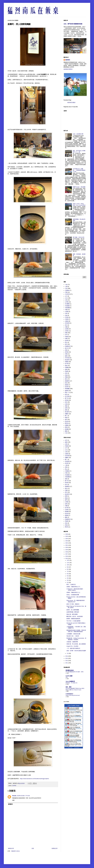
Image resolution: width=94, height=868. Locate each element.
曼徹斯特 (67, 381)
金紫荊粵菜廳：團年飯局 (73, 612)
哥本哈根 (67, 358)
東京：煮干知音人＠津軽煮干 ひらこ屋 (79, 151)
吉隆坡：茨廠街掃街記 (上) (73, 592)
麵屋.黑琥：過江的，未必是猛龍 (75, 616)
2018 (67, 552)
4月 (68, 578)
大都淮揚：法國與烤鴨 (72, 642)
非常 (67, 677)
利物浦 (67, 337)
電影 (66, 406)
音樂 (66, 354)
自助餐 (67, 329)
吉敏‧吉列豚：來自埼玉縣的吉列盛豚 (76, 651)
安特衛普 (67, 323)
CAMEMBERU (69, 694)
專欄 (66, 377)
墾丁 (66, 416)
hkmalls (14, 796)
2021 (67, 545)
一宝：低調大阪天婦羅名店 (73, 648)
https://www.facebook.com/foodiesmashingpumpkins (34, 779)
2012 (67, 661)
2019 (67, 550)
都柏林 (67, 385)
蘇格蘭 (67, 429)
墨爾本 (67, 414)
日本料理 (14, 786)
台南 (66, 300)
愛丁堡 (67, 398)
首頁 (33, 848)
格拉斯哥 (67, 360)
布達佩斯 (67, 306)
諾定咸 (67, 421)
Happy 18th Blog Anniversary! (73, 695)
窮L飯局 (67, 412)
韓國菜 (67, 425)
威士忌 (67, 348)
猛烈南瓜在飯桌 (71, 102)
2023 (67, 541)
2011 (67, 663)
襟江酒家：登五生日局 (79, 237)
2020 (67, 547)
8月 (68, 569)
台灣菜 (67, 302)
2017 (67, 554)
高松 (66, 373)
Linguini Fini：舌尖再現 (72, 646)
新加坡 (67, 400)
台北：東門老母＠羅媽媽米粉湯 (73, 24)
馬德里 (67, 371)
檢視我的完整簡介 (68, 69)
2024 (67, 539)
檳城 (66, 427)
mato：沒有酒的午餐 (78, 134)
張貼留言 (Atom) (15, 851)
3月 (68, 580)
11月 (68, 563)
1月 (68, 653)
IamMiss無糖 (69, 676)
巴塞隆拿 (67, 290)
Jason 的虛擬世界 (70, 681)
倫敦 (66, 356)
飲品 (66, 394)
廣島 (66, 410)
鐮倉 (66, 431)
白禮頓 (67, 312)
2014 (67, 656)
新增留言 (10, 804)
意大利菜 (67, 396)
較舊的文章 (55, 848)
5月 (68, 576)
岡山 (66, 342)
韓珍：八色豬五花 (71, 584)
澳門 (66, 420)
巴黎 (66, 292)
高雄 (66, 375)
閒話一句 (67, 393)
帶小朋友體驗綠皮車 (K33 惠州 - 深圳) (74, 672)
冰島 (66, 313)
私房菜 (67, 341)
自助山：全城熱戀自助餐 (73, 595)
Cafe (66, 433)
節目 (66, 402)
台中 (66, 296)
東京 (66, 344)
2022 (67, 543)
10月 (68, 565)
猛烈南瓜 (68, 60)
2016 (67, 556)
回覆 (13, 800)
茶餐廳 (67, 367)
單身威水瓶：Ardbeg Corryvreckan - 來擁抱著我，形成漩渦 (76, 639)
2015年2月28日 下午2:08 (23, 796)
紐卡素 (67, 364)
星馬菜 (67, 352)
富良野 (67, 387)
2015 (67, 558)
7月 (68, 571)
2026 (67, 534)
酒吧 (66, 369)
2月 (68, 583)
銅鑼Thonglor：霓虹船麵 (79, 187)
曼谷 (66, 379)
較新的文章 (11, 848)
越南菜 (67, 391)
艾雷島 (67, 331)
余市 (66, 335)
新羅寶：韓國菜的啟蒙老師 (73, 619)
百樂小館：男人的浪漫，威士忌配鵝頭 (76, 644)
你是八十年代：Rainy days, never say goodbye (79, 204)
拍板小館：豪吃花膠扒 (72, 614)
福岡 (66, 408)
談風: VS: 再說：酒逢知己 (73, 604)
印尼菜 (67, 317)
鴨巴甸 (67, 423)
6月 (68, 574)
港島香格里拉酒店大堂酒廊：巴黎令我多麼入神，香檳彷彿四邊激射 (76, 631)
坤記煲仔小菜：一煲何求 (73, 636)
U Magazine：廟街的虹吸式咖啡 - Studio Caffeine (75, 590)
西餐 (66, 333)
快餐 (66, 339)
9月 (68, 567)
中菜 (66, 288)
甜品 (66, 383)
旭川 (66, 325)
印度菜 (67, 319)
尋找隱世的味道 (70, 670)
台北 (66, 298)
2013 (67, 658)
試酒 (66, 404)
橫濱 (66, 418)
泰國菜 (67, 362)
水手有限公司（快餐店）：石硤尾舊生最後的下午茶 (79, 170)
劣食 (66, 315)
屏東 (66, 350)
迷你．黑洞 (68, 687)
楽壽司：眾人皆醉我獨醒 (73, 610)
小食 (66, 285)
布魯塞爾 (67, 308)
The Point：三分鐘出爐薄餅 (73, 621)
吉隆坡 (67, 321)
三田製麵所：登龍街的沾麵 (73, 634)
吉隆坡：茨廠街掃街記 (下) (73, 587)
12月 (68, 560)
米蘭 (66, 327)
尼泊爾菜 (67, 304)
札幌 (66, 310)
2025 (67, 536)
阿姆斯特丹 (68, 346)
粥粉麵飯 (67, 389)
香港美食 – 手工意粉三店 (71, 683)
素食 (66, 366)
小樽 (66, 287)
